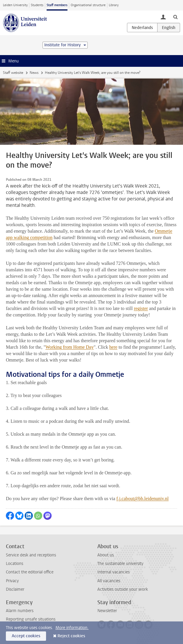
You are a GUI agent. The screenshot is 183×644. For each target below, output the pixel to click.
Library (114, 5)
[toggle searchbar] (175, 17)
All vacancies (109, 581)
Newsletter (107, 611)
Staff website (13, 73)
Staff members (57, 5)
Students (37, 5)
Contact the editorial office (30, 572)
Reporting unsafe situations (31, 619)
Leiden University (15, 5)
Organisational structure (88, 5)
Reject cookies (71, 636)
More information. (72, 628)
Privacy (12, 581)
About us (106, 555)
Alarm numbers (20, 611)
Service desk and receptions (31, 555)
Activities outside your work (123, 589)
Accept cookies (26, 636)
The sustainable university (120, 564)
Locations (15, 564)
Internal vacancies (113, 572)
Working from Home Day (70, 347)
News (34, 73)
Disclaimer (15, 589)
